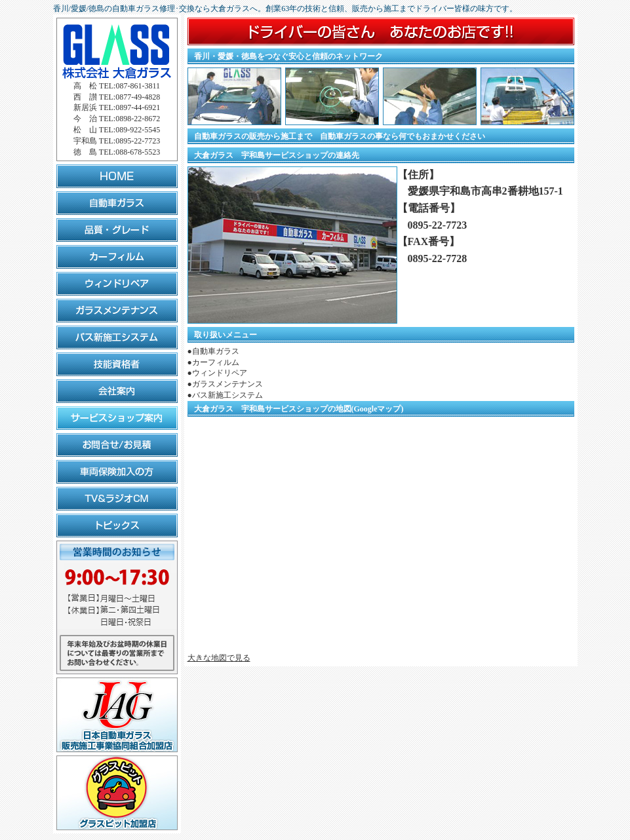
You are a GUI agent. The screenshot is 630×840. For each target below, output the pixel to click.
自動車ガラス (117, 203)
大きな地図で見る (219, 658)
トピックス (117, 525)
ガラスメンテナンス (117, 311)
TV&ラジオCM (117, 499)
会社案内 (117, 391)
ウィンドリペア (117, 284)
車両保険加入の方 (117, 472)
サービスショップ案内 (117, 418)
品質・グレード (117, 230)
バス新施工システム (117, 337)
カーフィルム (117, 257)
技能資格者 (117, 364)
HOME (117, 176)
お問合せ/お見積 (117, 445)
